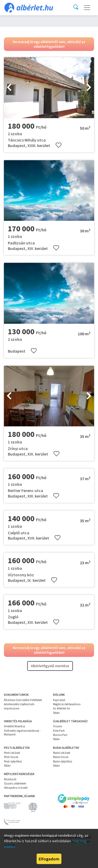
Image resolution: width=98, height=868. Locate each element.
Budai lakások (62, 753)
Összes (57, 726)
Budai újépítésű (63, 761)
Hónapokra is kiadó (16, 788)
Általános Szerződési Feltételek (23, 700)
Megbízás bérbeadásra (67, 704)
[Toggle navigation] (87, 8)
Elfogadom (49, 859)
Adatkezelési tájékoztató (19, 704)
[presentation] (9, 88)
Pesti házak (11, 757)
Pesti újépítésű (13, 761)
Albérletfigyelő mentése (50, 666)
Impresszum (12, 708)
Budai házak (61, 757)
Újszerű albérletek (15, 783)
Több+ (56, 713)
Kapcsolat (59, 700)
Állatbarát (10, 779)
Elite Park (59, 731)
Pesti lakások (12, 753)
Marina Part (60, 735)
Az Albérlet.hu (62, 708)
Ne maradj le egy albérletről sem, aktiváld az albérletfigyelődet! (49, 44)
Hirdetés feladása (15, 726)
